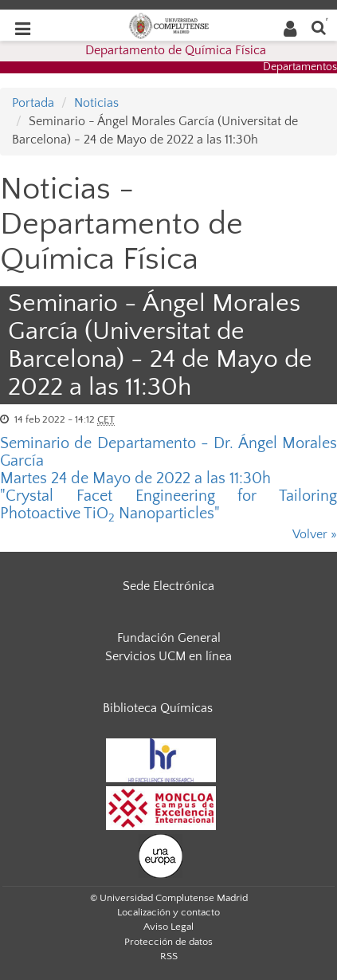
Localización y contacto (168, 912)
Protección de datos (168, 942)
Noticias (96, 103)
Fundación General (169, 638)
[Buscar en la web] (319, 27)
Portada (33, 103)
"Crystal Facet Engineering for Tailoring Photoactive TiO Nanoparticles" (168, 505)
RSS (169, 956)
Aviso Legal (168, 927)
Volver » (315, 534)
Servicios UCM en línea (168, 656)
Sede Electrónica (168, 586)
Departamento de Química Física (176, 50)
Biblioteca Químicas (158, 708)
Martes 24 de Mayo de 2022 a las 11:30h (135, 478)
